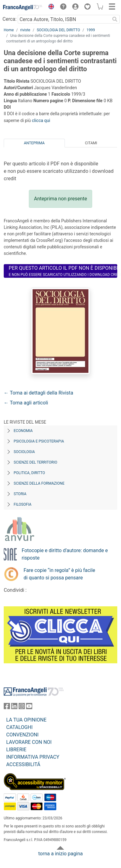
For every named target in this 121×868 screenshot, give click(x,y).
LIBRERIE (16, 750)
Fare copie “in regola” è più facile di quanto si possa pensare (59, 574)
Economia (23, 431)
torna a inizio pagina (60, 854)
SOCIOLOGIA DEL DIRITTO (58, 30)
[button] (50, 7)
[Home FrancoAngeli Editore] (23, 7)
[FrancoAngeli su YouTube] (29, 707)
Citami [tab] (91, 143)
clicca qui (41, 120)
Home (9, 30)
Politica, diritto (29, 473)
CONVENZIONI (22, 735)
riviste (25, 30)
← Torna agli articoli (26, 403)
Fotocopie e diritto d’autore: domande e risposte (65, 554)
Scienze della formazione (39, 483)
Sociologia (24, 452)
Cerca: (9, 19)
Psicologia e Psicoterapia (39, 441)
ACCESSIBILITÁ (23, 764)
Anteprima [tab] (34, 143)
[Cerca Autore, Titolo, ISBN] (64, 19)
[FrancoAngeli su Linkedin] (14, 707)
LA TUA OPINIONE (26, 720)
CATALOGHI (19, 727)
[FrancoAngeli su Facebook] (7, 707)
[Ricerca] (115, 19)
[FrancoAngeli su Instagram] (22, 707)
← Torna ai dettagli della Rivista (38, 393)
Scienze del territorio (36, 462)
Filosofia (22, 504)
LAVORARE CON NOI (29, 742)
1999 (91, 30)
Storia (20, 494)
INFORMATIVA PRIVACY (33, 757)
